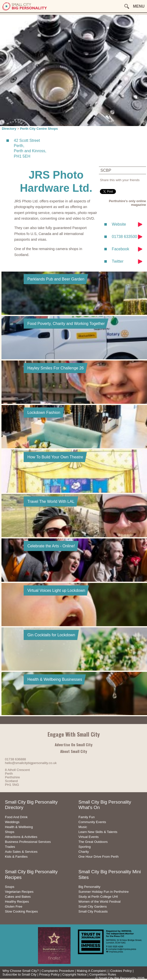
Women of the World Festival (100, 902)
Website (119, 224)
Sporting (85, 847)
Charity (84, 852)
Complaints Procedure (58, 971)
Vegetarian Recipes (19, 892)
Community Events (92, 822)
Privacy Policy (49, 974)
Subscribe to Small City (19, 974)
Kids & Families (16, 857)
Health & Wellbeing (19, 827)
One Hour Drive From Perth (99, 857)
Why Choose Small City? (21, 971)
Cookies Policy (121, 971)
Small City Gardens (93, 906)
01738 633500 (124, 237)
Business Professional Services (28, 842)
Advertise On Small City (74, 745)
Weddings (12, 822)
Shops (10, 832)
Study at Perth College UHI (98, 897)
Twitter (118, 261)
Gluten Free (14, 906)
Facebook (120, 249)
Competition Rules (103, 974)
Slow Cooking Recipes (21, 911)
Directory (9, 129)
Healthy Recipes (17, 902)
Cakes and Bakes (18, 897)
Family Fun (87, 817)
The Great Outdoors (93, 842)
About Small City (74, 751)
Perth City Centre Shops (39, 129)
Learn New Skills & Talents (98, 832)
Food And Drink (16, 817)
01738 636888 (15, 759)
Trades (10, 847)
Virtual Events (89, 837)
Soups (10, 887)
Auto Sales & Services (21, 852)
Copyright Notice (74, 974)
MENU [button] (139, 6)
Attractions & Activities (21, 837)
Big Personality (89, 887)
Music (83, 827)
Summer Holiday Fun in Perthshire (104, 892)
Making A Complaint (91, 971)
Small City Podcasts (93, 911)
